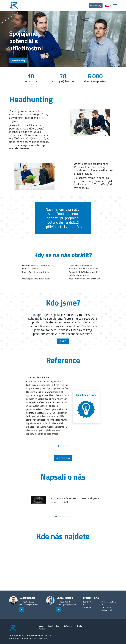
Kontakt (42, 629)
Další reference (63, 458)
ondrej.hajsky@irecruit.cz (66, 605)
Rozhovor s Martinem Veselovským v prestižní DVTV (75, 500)
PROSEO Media (43, 638)
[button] (115, 6)
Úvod (41, 626)
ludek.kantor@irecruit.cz (29, 605)
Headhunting (19, 60)
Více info (63, 341)
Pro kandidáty (96, 6)
